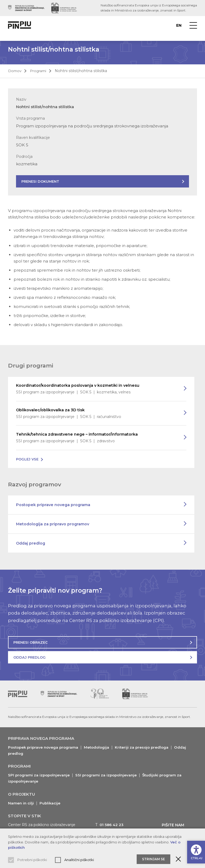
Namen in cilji (21, 803)
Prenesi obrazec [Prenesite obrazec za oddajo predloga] (31, 643)
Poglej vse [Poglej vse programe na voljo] (27, 460)
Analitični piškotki (79, 860)
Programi (39, 71)
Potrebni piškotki (32, 860)
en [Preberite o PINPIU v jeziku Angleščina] (179, 25)
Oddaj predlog (31, 544)
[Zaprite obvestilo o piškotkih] (178, 859)
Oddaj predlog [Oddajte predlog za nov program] (29, 658)
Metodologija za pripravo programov (54, 525)
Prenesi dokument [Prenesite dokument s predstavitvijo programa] (40, 181)
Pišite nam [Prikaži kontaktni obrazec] (174, 825)
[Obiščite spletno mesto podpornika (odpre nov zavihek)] (26, 8)
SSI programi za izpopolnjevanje (109, 776)
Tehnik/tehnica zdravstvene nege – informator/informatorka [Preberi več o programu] (96, 439)
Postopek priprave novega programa (54, 505)
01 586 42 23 (112, 825)
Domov (15, 71)
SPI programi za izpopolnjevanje (40, 776)
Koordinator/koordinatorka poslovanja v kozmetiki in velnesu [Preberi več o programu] (96, 389)
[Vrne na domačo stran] (20, 25)
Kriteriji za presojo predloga (146, 748)
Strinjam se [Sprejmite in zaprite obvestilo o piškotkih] (153, 859)
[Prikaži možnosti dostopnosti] (196, 851)
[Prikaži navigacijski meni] (193, 25)
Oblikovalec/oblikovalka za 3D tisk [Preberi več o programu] (96, 414)
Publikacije (51, 803)
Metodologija (100, 748)
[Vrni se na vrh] (18, 694)
